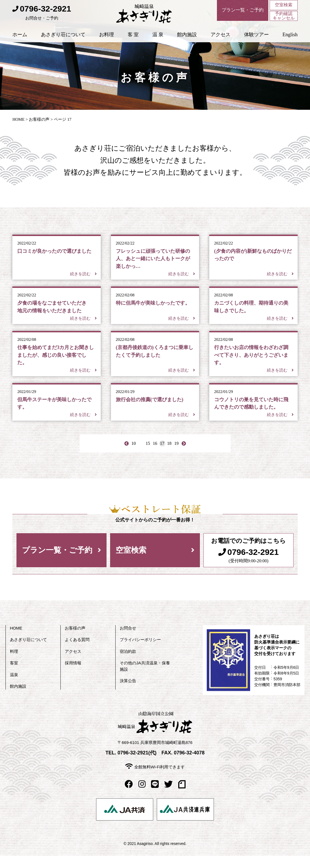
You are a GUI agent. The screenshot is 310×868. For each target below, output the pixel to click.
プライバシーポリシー (140, 652)
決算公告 (128, 693)
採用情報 (73, 675)
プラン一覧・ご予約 (57, 562)
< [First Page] (126, 456)
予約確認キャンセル (284, 17)
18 (169, 456)
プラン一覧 (238, 11)
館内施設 (187, 38)
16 (155, 456)
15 (148, 456)
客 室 (133, 38)
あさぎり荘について (63, 38)
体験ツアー (256, 38)
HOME (18, 119)
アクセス (220, 38)
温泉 (14, 687)
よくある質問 (77, 652)
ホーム (20, 38)
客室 (14, 675)
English (290, 38)
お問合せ (128, 640)
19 (177, 456)
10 (134, 456)
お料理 (107, 38)
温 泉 (158, 38)
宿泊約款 (128, 664)
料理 (14, 664)
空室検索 (284, 5)
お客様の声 (39, 119)
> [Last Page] (184, 456)
